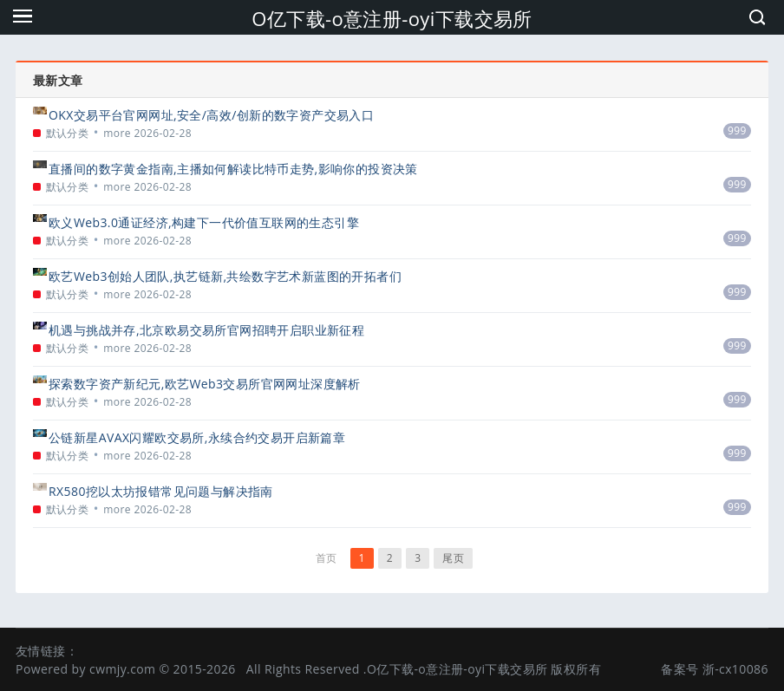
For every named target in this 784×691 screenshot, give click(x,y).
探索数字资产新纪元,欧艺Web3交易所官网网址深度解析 (205, 384)
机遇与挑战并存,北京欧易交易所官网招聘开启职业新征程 (206, 330)
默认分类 (68, 133)
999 (737, 130)
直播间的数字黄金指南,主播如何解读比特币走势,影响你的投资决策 (233, 169)
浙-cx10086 (735, 669)
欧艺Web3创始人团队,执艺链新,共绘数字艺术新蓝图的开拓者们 (225, 276)
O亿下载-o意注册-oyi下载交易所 (392, 18)
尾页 (453, 558)
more (117, 133)
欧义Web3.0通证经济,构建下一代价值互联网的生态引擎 (204, 222)
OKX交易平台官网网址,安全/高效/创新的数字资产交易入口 (211, 115)
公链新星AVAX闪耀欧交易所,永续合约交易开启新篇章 (197, 437)
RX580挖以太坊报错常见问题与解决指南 (161, 491)
